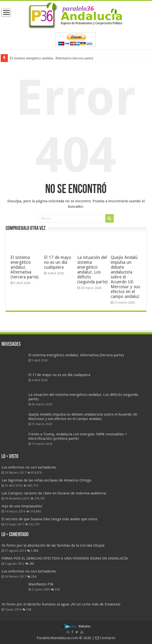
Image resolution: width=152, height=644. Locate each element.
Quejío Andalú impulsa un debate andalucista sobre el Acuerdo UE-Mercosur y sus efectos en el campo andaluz (125, 277)
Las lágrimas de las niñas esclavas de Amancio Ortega (46, 480)
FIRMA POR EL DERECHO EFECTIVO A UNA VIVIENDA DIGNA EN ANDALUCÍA (65, 558)
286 (32, 564)
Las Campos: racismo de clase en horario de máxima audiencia (54, 493)
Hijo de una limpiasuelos (22, 506)
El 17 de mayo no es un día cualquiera (58, 262)
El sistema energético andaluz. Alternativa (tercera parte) (51, 58)
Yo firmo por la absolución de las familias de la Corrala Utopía (53, 545)
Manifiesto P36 (41, 584)
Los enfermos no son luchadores (29, 467)
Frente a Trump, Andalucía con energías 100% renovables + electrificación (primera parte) (78, 436)
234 (34, 577)
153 (57, 590)
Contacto (105, 638)
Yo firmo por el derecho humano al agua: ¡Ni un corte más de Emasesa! (61, 604)
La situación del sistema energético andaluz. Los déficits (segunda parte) (92, 270)
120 (29, 610)
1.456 (35, 551)
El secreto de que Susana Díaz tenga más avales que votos (49, 519)
